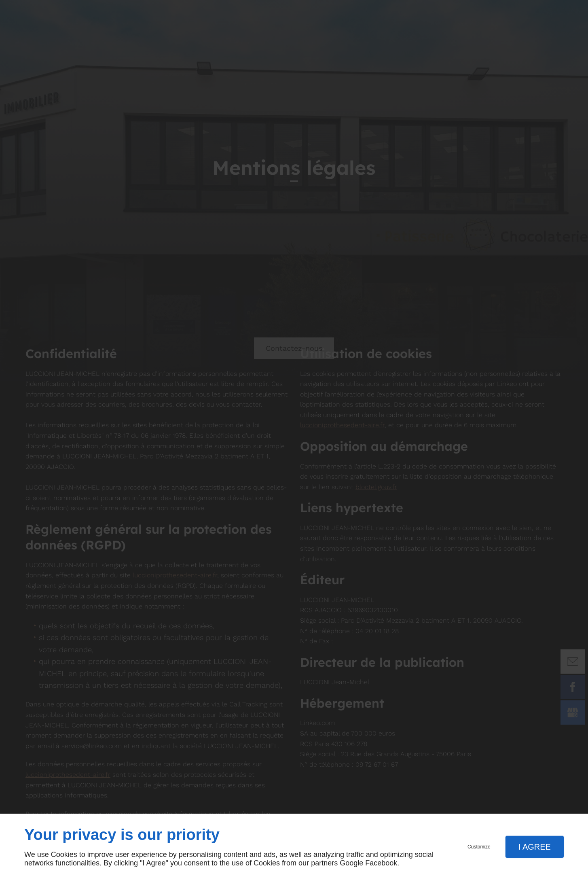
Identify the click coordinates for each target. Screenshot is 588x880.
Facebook (381, 863)
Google (351, 863)
